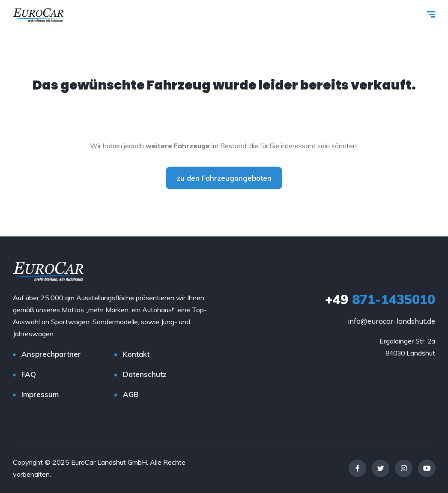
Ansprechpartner (51, 354)
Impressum (40, 394)
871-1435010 (380, 299)
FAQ (29, 374)
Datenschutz (145, 374)
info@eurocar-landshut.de (391, 321)
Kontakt (136, 354)
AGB (131, 394)
